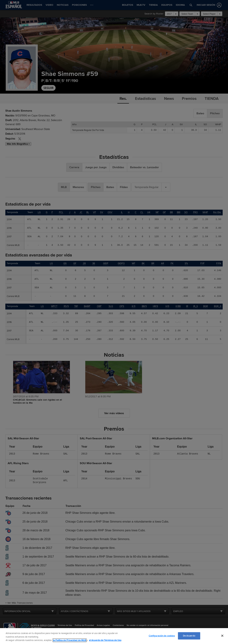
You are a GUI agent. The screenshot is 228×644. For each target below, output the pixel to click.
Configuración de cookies (162, 636)
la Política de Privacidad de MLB (70, 640)
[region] (114, 636)
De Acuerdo (189, 636)
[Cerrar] (222, 636)
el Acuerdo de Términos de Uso (105, 640)
